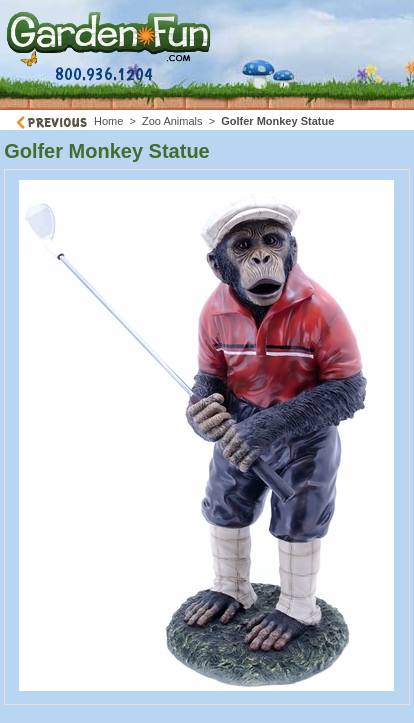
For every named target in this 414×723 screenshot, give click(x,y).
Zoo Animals (172, 121)
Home (108, 121)
